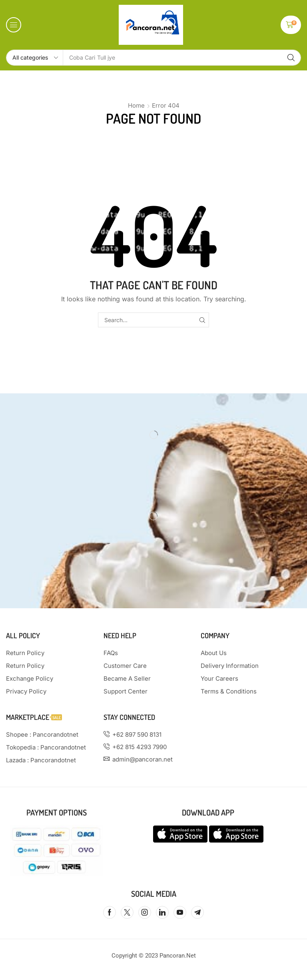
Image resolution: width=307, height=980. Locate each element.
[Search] (291, 58)
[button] (14, 25)
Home (136, 105)
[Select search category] (35, 58)
